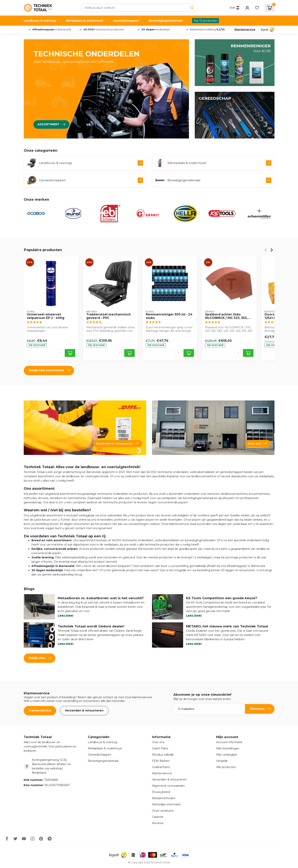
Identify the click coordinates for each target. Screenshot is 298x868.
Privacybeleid (161, 792)
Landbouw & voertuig (40, 21)
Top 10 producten (205, 21)
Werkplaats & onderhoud (84, 21)
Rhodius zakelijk (163, 755)
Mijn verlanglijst (227, 755)
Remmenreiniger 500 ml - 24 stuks (169, 316)
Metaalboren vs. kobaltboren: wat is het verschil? (101, 598)
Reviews (158, 823)
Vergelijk (222, 761)
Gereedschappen (126, 21)
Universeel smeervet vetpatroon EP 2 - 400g (46, 316)
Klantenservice (245, 29)
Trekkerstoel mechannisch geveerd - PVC (108, 316)
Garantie (158, 817)
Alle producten (226, 767)
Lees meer (66, 615)
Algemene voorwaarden (168, 786)
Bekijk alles (40, 658)
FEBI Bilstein (161, 761)
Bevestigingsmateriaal (165, 21)
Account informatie (229, 742)
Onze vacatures (163, 811)
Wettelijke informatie (166, 804)
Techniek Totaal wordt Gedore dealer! (91, 626)
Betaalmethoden (164, 798)
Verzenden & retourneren (84, 710)
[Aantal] (60, 353)
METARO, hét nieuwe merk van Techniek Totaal (227, 626)
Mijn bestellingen (228, 748)
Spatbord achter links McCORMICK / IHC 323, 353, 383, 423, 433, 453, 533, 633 (227, 316)
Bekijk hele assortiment (49, 370)
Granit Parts (160, 748)
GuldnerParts (161, 767)
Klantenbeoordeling (207, 29)
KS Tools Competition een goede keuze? (222, 598)
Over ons (158, 742)
